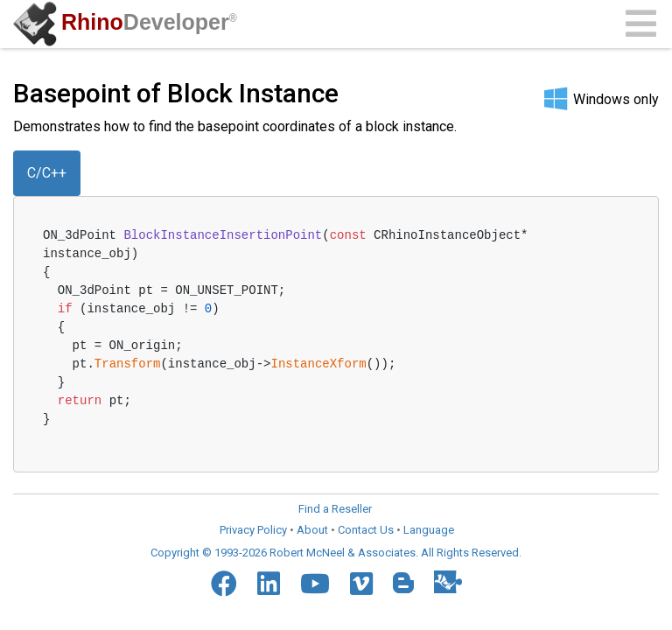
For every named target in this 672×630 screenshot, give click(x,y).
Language (429, 530)
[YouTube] (315, 584)
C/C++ (47, 173)
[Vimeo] (361, 584)
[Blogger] (403, 583)
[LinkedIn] (269, 584)
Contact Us (366, 530)
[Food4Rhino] (448, 581)
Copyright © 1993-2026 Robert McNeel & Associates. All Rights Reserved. (336, 553)
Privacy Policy (253, 530)
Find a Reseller (335, 509)
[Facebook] (224, 584)
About (312, 530)
